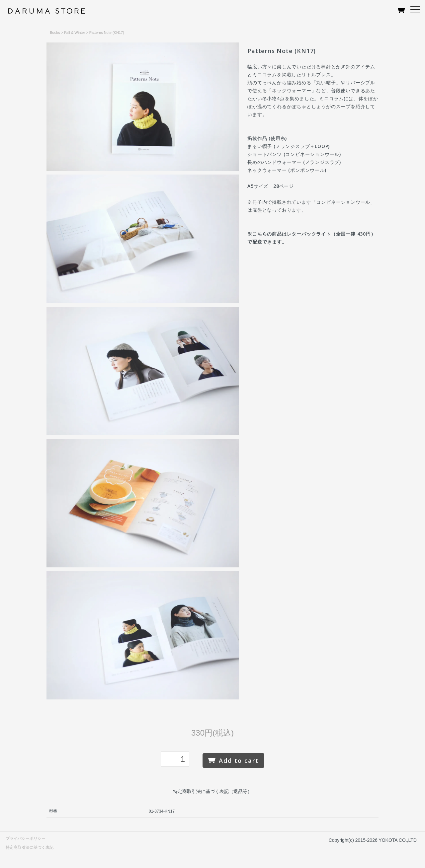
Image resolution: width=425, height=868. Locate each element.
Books (55, 33)
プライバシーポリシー (26, 838)
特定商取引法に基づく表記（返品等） (212, 791)
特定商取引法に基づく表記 (30, 847)
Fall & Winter (75, 33)
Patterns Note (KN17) (107, 33)
